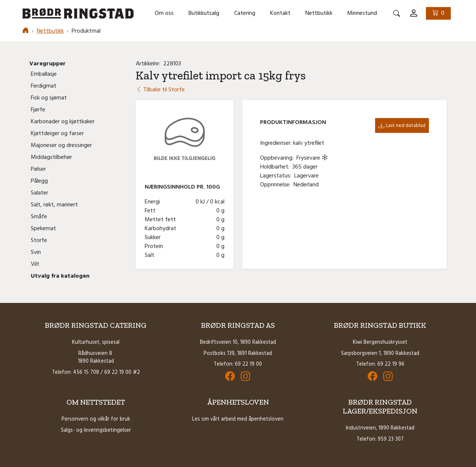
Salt (151, 255)
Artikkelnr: (150, 64)
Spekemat (43, 229)
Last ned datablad (402, 126)
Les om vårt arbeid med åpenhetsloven (238, 419)
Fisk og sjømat (49, 98)
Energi (154, 202)
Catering (245, 13)
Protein (155, 246)
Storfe (39, 241)
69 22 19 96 (391, 364)
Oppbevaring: (278, 158)
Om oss (164, 13)
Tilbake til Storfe (160, 90)
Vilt (35, 264)
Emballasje (44, 74)
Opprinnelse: (277, 185)
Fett (152, 211)
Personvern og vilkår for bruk (96, 419)
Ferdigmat (44, 86)
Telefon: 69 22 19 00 (238, 364)
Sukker (154, 238)
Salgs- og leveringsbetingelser (96, 430)
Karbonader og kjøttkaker (63, 122)
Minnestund (362, 13)
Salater (40, 193)
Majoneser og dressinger (61, 146)
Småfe (39, 217)
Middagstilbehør (51, 157)
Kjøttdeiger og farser (57, 134)
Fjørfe (38, 110)
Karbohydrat (162, 229)
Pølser (38, 169)
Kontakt (280, 13)
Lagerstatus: (277, 176)
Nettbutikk (319, 13)
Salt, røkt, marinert (54, 205)
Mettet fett (162, 220)
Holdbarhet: (276, 167)
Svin (36, 252)
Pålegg (39, 181)
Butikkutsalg (204, 13)
